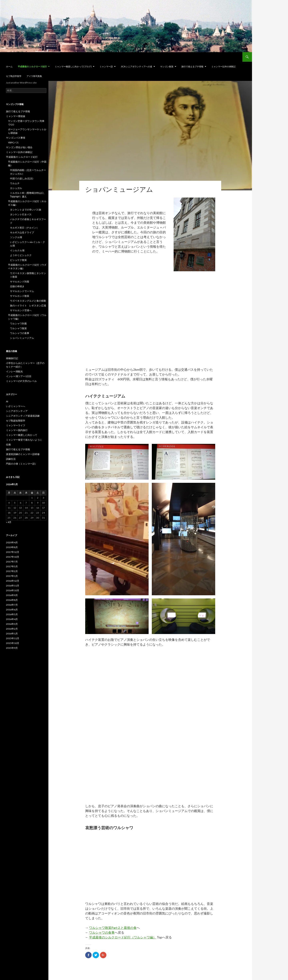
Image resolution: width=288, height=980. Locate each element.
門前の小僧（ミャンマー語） (22, 464)
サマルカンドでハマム (22, 291)
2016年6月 (12, 610)
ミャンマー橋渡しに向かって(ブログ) (73, 66)
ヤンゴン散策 (167, 66)
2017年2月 (12, 571)
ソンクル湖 (16, 237)
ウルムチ (15, 183)
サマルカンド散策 (20, 296)
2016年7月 (12, 605)
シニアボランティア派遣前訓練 (23, 416)
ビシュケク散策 (18, 260)
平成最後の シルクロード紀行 (32, 66)
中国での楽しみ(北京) (22, 178)
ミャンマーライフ (16, 425)
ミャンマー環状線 (16, 116)
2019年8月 (12, 547)
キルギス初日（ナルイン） (24, 228)
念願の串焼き (17, 286)
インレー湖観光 (14, 371)
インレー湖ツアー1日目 (19, 376)
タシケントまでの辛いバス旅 (26, 210)
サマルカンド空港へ (21, 310)
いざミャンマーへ (16, 406)
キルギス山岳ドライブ (22, 232)
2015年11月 (13, 638)
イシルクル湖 (17, 250)
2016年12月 (13, 581)
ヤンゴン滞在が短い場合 (19, 147)
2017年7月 (12, 562)
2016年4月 (12, 619)
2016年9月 (12, 595)
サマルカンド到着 (20, 282)
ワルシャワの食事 (102, 932)
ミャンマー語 (106, 66)
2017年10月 (13, 557)
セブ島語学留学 (14, 76)
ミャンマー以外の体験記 (223, 66)
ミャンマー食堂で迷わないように (24, 440)
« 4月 (9, 522)
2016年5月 (12, 614)
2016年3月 (12, 624)
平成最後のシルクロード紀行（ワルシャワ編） (123, 937)
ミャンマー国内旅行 (17, 430)
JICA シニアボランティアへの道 (136, 66)
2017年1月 (12, 576)
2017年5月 (12, 566)
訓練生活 (11, 459)
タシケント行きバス (21, 214)
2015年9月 (12, 648)
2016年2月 (12, 629)
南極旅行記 (12, 358)
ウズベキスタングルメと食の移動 (28, 301)
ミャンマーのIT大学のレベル (21, 381)
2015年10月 (13, 643)
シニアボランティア (17, 411)
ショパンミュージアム (22, 338)
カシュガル (16, 188)
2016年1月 (12, 634)
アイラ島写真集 (34, 76)
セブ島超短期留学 (16, 421)
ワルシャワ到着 (18, 324)
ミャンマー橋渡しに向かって (22, 435)
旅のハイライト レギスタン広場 (28, 306)
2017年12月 (13, 552)
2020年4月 (12, 542)
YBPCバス (13, 143)
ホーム (9, 66)
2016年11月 (13, 586)
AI (7, 401)
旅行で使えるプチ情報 (192, 66)
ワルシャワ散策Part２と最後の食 (113, 928)
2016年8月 (12, 600)
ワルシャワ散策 (18, 328)
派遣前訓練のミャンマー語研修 (23, 454)
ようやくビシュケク (21, 255)
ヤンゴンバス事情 (16, 138)
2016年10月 (13, 590)
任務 (8, 445)
